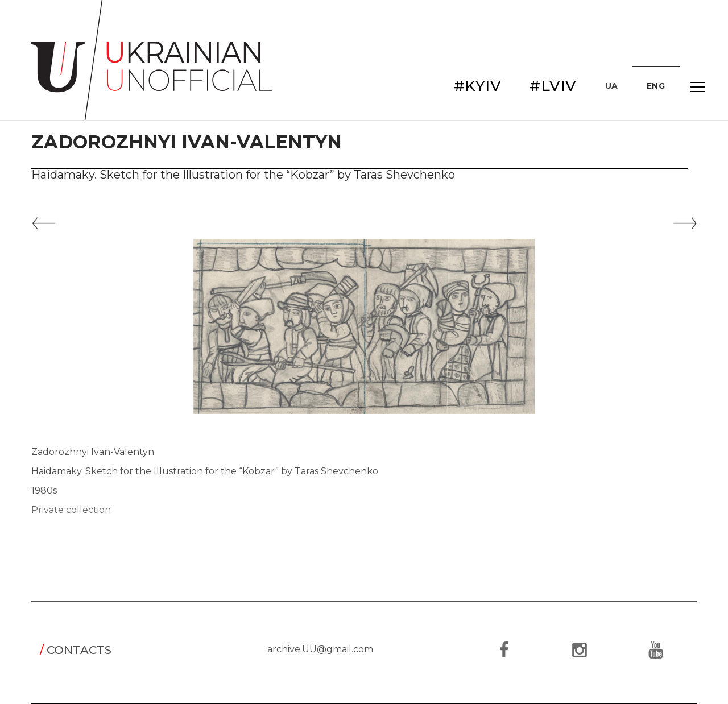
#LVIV (553, 86)
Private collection (71, 510)
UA (612, 86)
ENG (656, 86)
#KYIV (478, 86)
